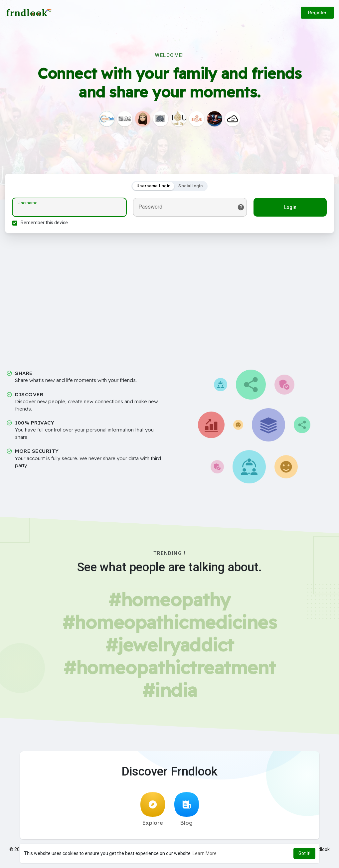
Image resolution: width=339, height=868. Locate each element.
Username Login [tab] (153, 187)
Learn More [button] (205, 853)
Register (317, 13)
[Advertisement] (169, 298)
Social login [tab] (190, 187)
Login (289, 208)
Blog (187, 811)
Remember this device (45, 224)
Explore (153, 811)
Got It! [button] (304, 853)
